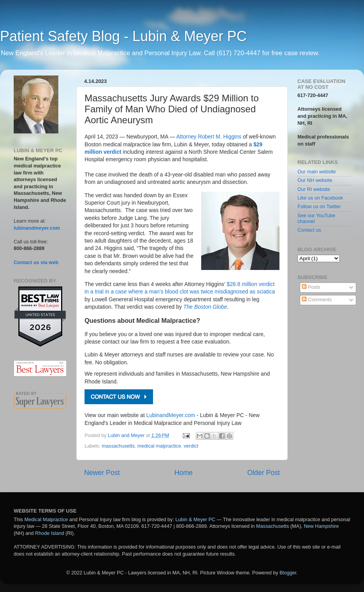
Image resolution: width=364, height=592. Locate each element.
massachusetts (118, 446)
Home (183, 473)
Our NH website (315, 180)
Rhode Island (50, 533)
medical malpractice (159, 446)
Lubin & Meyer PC (195, 520)
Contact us (309, 230)
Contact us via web (36, 263)
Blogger (288, 573)
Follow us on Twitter (319, 207)
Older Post (264, 473)
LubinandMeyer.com (171, 415)
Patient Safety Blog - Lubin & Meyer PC (123, 36)
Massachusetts (272, 526)
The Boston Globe (205, 307)
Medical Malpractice (46, 520)
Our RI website (314, 189)
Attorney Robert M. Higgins (209, 137)
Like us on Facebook (320, 198)
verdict (191, 446)
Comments (317, 300)
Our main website (317, 172)
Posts (311, 287)
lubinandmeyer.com (37, 228)
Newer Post (102, 473)
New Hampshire (321, 526)
